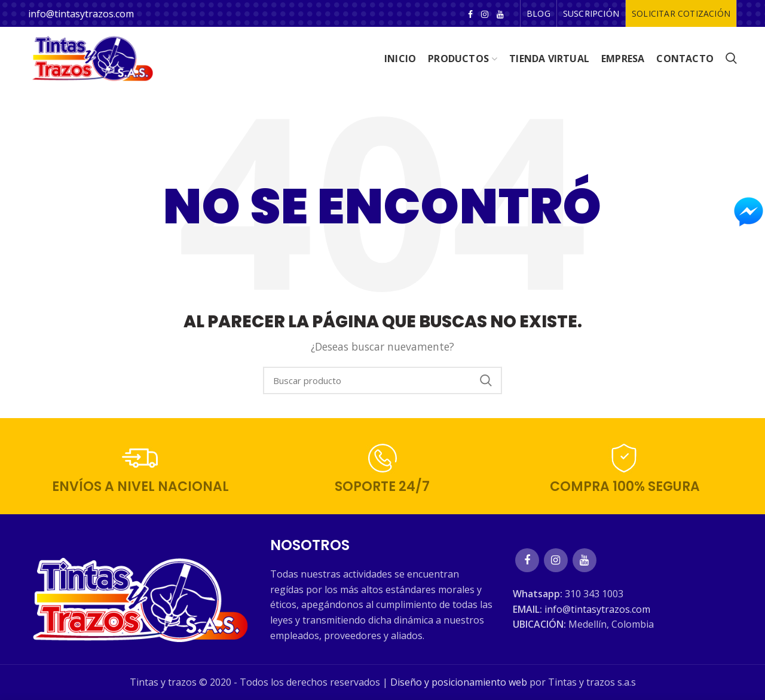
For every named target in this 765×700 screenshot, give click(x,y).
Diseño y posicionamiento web (459, 682)
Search (486, 380)
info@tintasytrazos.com (81, 14)
